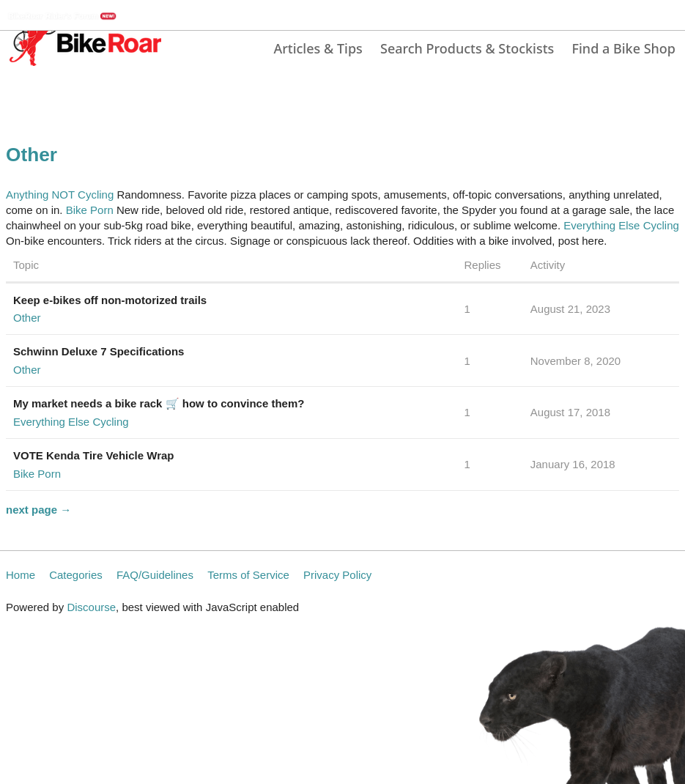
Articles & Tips (318, 48)
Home (21, 575)
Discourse (91, 607)
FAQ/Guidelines (155, 575)
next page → (38, 510)
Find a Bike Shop (623, 48)
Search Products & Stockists (467, 48)
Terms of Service (248, 575)
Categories (76, 575)
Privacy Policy (337, 575)
